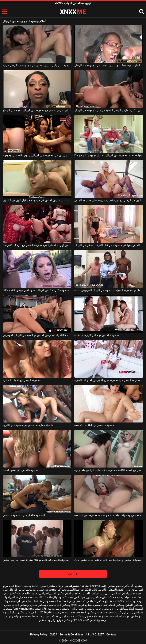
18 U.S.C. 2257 (95, 635)
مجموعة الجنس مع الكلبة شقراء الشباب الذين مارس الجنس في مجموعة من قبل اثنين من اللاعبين (37, 200)
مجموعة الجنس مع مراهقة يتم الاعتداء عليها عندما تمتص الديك (108, 560)
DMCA (53, 635)
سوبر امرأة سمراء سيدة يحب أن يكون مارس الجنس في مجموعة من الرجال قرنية (37, 65)
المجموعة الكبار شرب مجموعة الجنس (24, 515)
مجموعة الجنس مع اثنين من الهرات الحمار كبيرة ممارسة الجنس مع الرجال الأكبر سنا (37, 245)
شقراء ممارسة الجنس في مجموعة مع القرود (28, 425)
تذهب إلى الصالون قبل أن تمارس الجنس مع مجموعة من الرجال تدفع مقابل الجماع (37, 110)
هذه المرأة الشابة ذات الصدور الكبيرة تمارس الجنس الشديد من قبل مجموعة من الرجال (109, 110)
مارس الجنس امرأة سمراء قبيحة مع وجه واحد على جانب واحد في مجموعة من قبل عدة (109, 515)
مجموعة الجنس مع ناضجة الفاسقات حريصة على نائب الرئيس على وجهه (109, 470)
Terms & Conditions (72, 635)
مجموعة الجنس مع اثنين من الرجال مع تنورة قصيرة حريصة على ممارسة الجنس (109, 200)
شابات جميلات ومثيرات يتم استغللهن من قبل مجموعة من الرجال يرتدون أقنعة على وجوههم (37, 155)
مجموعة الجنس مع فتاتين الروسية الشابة (97, 335)
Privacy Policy (39, 635)
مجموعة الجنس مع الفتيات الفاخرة (22, 380)
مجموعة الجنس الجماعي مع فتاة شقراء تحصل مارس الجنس (36, 560)
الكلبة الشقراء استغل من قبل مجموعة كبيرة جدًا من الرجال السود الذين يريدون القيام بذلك (37, 290)
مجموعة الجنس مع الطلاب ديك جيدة (94, 425)
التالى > (73, 574)
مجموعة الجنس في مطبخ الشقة (21, 470)
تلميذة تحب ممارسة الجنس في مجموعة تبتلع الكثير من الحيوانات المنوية (109, 380)
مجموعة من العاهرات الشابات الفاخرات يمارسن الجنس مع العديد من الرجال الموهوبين (37, 335)
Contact (111, 635)
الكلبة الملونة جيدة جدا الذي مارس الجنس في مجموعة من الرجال (109, 65)
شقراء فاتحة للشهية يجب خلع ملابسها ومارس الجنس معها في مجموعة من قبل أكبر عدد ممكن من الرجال (109, 245)
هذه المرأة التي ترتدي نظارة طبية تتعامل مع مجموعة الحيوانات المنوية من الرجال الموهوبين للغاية (109, 290)
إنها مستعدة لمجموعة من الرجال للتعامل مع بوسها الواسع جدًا (108, 155)
